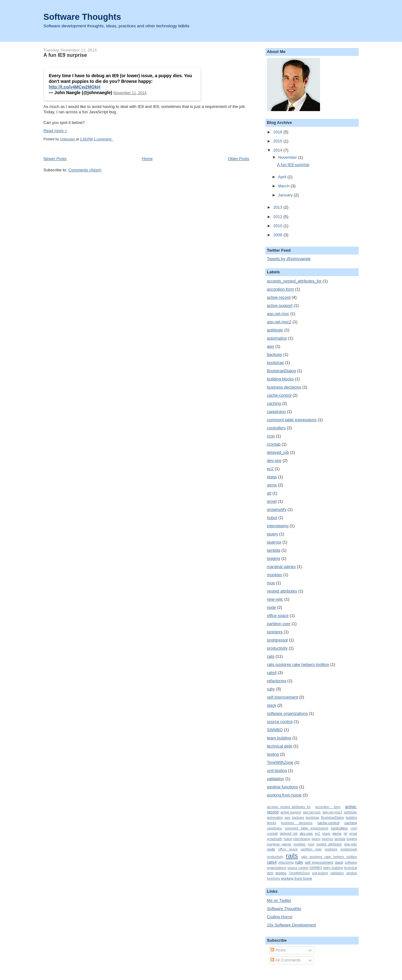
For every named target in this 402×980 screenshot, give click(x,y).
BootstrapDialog (282, 371)
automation (277, 338)
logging (274, 558)
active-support (280, 305)
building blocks (280, 379)
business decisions (284, 387)
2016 (278, 132)
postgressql (277, 640)
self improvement (282, 697)
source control (280, 722)
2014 (278, 150)
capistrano (276, 412)
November (288, 157)
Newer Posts (55, 159)
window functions (282, 787)
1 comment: (103, 139)
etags (272, 477)
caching (274, 403)
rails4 (272, 673)
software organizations (287, 713)
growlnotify (277, 509)
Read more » (55, 131)
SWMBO (275, 730)
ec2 (270, 469)
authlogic (275, 330)
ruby (271, 689)
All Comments (285, 960)
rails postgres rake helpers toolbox (298, 664)
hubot (272, 518)
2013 (278, 207)
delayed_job (278, 452)
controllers (276, 428)
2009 (278, 235)
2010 (278, 226)
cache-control (279, 395)
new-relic (275, 599)
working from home (284, 795)
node (272, 607)
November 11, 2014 (130, 93)
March (285, 186)
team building (279, 738)
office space (278, 616)
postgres (275, 632)
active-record (279, 297)
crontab (274, 444)
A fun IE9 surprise (65, 55)
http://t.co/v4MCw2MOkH (74, 87)
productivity (277, 648)
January (286, 195)
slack (272, 705)
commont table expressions (292, 420)
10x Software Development (291, 925)
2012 (278, 217)
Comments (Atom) (85, 170)
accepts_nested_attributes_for (294, 281)
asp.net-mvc (278, 314)
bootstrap (275, 363)
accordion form (280, 289)
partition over (279, 624)
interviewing (278, 526)
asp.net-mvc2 (279, 322)
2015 (278, 141)
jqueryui (274, 542)
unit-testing (277, 771)
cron (271, 436)
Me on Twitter (279, 900)
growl (272, 501)
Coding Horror (280, 917)
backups (274, 354)
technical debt (280, 746)
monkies (274, 575)
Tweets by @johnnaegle (289, 259)
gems (272, 485)
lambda (274, 550)
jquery (272, 534)
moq (271, 583)
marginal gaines (281, 567)
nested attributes (282, 591)
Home (147, 159)
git (269, 493)
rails (271, 656)
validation (276, 779)
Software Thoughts (82, 17)
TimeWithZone (280, 762)
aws (271, 346)
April (283, 177)
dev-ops (274, 461)
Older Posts (239, 159)
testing (273, 754)
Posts (278, 950)
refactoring (277, 681)
